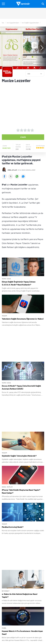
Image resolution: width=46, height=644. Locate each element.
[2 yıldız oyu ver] (22, 130)
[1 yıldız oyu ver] (18, 130)
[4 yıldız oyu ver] (29, 130)
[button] (41, 48)
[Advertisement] (23, 104)
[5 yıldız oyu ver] (32, 130)
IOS (29, 74)
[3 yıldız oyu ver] (25, 130)
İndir (23, 137)
